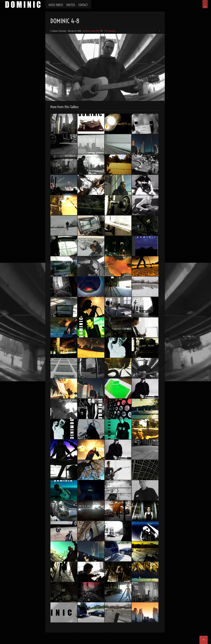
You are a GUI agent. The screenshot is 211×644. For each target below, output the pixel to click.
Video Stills (95, 31)
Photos (88, 31)
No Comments (111, 31)
